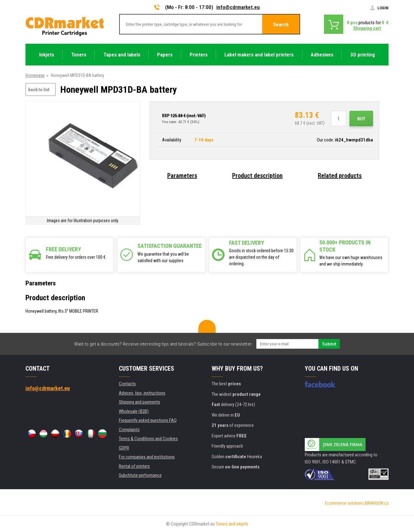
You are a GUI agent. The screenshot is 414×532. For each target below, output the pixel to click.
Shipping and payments (139, 402)
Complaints (129, 430)
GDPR (124, 448)
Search (281, 25)
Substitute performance (140, 475)
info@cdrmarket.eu (238, 7)
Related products (340, 176)
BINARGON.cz (377, 503)
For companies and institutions (147, 457)
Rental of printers (134, 466)
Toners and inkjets (232, 524)
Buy (361, 119)
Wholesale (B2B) (134, 411)
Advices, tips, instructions (142, 393)
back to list (39, 90)
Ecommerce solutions (344, 503)
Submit (329, 344)
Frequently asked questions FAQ (148, 420)
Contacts (127, 384)
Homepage (35, 75)
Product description (257, 176)
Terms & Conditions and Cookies (148, 439)
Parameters (182, 176)
